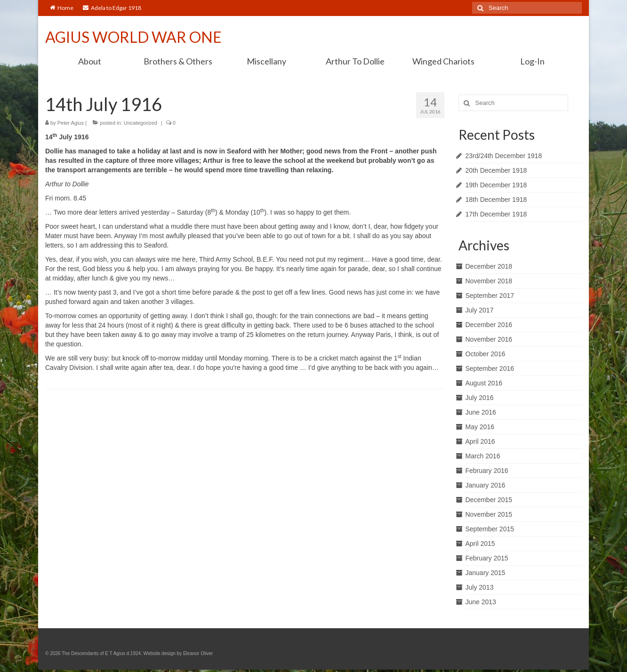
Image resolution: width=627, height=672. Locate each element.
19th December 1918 (496, 185)
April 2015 (480, 544)
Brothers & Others (178, 61)
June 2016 (481, 412)
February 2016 (487, 471)
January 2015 (486, 573)
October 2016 (486, 354)
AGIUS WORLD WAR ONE (133, 37)
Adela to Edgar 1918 (112, 8)
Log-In (532, 61)
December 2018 (489, 266)
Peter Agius (71, 123)
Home (62, 8)
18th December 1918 (496, 200)
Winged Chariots (443, 61)
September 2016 (490, 368)
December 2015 (489, 500)
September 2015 (490, 529)
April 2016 (480, 441)
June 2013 (481, 602)
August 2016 (484, 383)
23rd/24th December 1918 (504, 156)
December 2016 (489, 325)
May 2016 (480, 427)
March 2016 (483, 456)
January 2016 (486, 485)
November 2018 (489, 281)
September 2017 (490, 296)
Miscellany (266, 61)
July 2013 (480, 587)
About (90, 61)
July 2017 (480, 310)
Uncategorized (141, 123)
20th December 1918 (496, 170)
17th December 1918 (496, 214)
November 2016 (489, 339)
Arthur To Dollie (355, 61)
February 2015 (487, 558)
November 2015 (489, 514)
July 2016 (480, 398)
